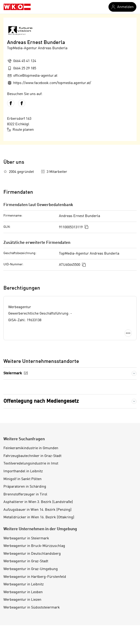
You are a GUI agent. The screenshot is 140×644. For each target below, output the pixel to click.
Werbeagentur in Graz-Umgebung (31, 569)
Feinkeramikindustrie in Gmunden (31, 448)
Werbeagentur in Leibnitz (24, 584)
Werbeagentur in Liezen (22, 600)
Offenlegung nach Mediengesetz (41, 401)
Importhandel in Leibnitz (23, 471)
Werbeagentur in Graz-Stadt (26, 561)
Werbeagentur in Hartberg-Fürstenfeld (35, 577)
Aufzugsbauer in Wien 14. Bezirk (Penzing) (37, 510)
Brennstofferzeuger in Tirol (25, 495)
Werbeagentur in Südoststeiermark (32, 608)
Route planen (20, 130)
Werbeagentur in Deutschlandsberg (32, 554)
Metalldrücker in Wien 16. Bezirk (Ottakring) (39, 517)
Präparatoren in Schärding (25, 487)
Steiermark (16, 374)
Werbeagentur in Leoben (23, 592)
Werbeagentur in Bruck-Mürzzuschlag (34, 546)
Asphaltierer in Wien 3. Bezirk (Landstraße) (38, 502)
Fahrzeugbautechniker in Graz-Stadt (32, 456)
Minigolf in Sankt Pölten (22, 479)
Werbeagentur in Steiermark (26, 538)
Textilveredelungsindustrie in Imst (31, 464)
